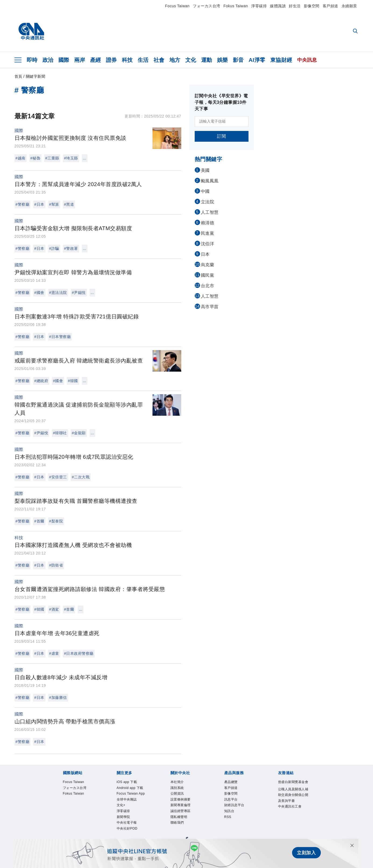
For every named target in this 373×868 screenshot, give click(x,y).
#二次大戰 (81, 477)
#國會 (39, 293)
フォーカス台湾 (207, 6)
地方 (175, 60)
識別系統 (177, 788)
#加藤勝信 (58, 698)
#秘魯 (35, 158)
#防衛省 (56, 565)
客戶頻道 (331, 6)
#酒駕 (54, 609)
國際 (64, 60)
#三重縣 (52, 158)
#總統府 (41, 381)
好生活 (295, 6)
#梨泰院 (56, 521)
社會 (159, 60)
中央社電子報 (127, 823)
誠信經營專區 (181, 811)
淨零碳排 (259, 6)
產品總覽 (231, 782)
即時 (32, 60)
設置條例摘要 (181, 799)
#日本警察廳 (60, 337)
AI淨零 (257, 60)
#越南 (21, 158)
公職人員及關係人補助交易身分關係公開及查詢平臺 (293, 795)
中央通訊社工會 (290, 806)
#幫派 (54, 204)
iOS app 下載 (127, 782)
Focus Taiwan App (131, 794)
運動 (207, 60)
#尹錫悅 (79, 293)
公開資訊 (177, 794)
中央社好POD (127, 828)
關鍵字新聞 (36, 76)
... (85, 158)
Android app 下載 (130, 788)
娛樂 (223, 60)
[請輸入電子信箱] (222, 122)
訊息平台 (231, 799)
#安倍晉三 (58, 477)
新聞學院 (123, 817)
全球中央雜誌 (127, 799)
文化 (191, 60)
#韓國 (73, 381)
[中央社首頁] (31, 31)
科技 (127, 60)
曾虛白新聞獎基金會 (293, 782)
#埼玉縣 (71, 158)
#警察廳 (23, 204)
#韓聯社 (60, 433)
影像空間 (312, 6)
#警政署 (71, 248)
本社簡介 (177, 782)
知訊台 (229, 811)
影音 (238, 60)
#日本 (39, 204)
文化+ (121, 805)
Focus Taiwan (177, 6)
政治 (48, 60)
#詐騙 (54, 248)
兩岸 (80, 60)
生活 (143, 60)
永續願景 (349, 6)
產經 (96, 60)
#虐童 (54, 653)
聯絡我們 (177, 823)
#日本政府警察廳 (79, 653)
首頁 (18, 76)
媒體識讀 (278, 6)
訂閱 (221, 136)
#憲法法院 (58, 293)
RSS (228, 817)
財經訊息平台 (234, 805)
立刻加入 (305, 853)
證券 (111, 60)
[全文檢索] (356, 31)
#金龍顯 (79, 433)
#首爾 (39, 521)
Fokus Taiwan (236, 6)
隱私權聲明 (179, 817)
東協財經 (281, 60)
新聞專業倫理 (181, 805)
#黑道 (69, 204)
